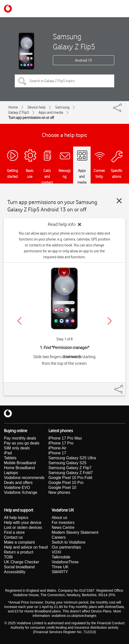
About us (59, 518)
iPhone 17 (57, 453)
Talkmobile (61, 557)
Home (13, 107)
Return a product (19, 552)
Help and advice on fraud (26, 547)
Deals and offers (18, 483)
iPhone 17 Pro (61, 443)
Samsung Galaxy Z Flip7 (70, 468)
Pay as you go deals (22, 443)
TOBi (8, 557)
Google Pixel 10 (62, 488)
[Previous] (19, 321)
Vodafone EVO (17, 488)
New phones (59, 492)
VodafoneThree (65, 562)
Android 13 (83, 60)
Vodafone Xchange (21, 492)
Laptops (11, 473)
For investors (63, 523)
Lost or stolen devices (23, 527)
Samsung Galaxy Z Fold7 (71, 473)
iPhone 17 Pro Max (65, 438)
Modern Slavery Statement (75, 532)
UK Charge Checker (22, 562)
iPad (8, 453)
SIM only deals (17, 448)
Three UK (60, 567)
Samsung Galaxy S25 (68, 463)
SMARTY (60, 572)
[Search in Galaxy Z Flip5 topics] (64, 81)
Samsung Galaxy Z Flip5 (74, 41)
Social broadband (19, 567)
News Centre (63, 527)
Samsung (62, 107)
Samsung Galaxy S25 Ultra (72, 458)
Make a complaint (19, 542)
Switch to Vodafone (69, 542)
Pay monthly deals (20, 438)
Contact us (13, 537)
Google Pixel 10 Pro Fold (70, 478)
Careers (59, 537)
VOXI (56, 552)
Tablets (10, 458)
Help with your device (23, 523)
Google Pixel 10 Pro (66, 483)
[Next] (110, 321)
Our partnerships (66, 547)
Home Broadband (19, 468)
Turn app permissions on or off (31, 118)
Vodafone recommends (24, 478)
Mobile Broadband (20, 463)
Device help (37, 107)
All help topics (16, 518)
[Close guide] (119, 201)
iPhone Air (57, 448)
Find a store (14, 532)
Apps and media (51, 112)
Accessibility (15, 572)
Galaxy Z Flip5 (19, 112)
